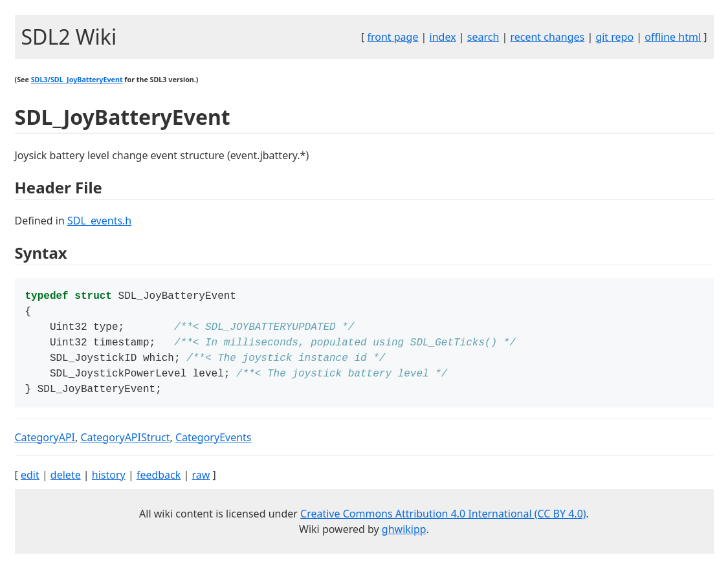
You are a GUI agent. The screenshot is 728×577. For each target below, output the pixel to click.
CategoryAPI (45, 446)
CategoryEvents (214, 446)
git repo (614, 37)
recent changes (547, 37)
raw (201, 484)
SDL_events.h (99, 221)
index (443, 37)
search (483, 37)
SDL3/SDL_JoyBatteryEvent (77, 80)
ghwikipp (404, 538)
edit (30, 484)
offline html (673, 37)
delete (66, 484)
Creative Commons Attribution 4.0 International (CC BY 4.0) (443, 523)
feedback (159, 484)
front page (392, 37)
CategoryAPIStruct (125, 446)
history (109, 484)
